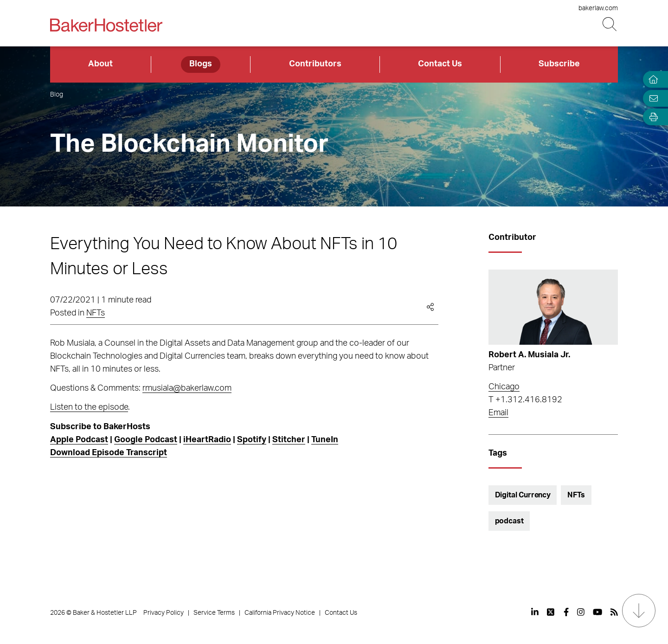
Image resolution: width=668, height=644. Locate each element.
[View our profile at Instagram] (581, 612)
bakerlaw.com (598, 8)
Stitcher (289, 440)
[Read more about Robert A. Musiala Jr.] (553, 307)
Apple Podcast (79, 440)
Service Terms (214, 613)
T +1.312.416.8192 (525, 400)
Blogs (201, 64)
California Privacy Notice (280, 613)
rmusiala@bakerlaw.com (187, 388)
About (100, 64)
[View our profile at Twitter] (551, 612)
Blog (57, 95)
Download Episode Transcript (109, 453)
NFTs (96, 313)
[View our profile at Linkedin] (535, 612)
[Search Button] (610, 24)
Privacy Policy (164, 613)
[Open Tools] (651, 117)
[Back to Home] (106, 25)
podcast (509, 521)
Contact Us (440, 64)
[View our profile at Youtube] (597, 612)
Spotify (252, 440)
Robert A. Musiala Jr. (529, 355)
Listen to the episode (89, 407)
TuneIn (325, 440)
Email (498, 413)
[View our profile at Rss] (614, 612)
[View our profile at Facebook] (566, 612)
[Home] (651, 80)
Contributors (315, 64)
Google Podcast (146, 440)
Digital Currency (523, 495)
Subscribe (559, 64)
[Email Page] (651, 98)
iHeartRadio (207, 440)
